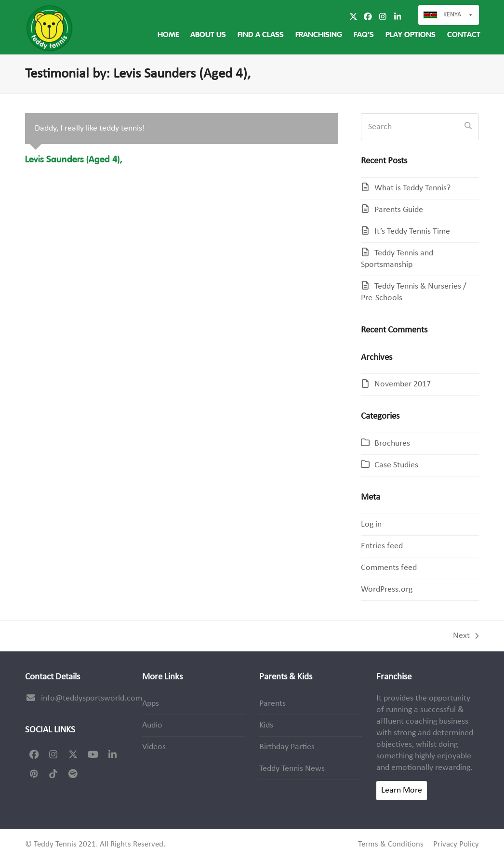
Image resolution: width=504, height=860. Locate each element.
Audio (152, 725)
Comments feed (389, 568)
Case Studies (396, 465)
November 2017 (403, 384)
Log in (371, 524)
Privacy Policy (456, 845)
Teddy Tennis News (292, 769)
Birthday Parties (287, 747)
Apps (151, 704)
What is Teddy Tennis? (412, 188)
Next (466, 636)
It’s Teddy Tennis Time (412, 232)
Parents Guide (399, 210)
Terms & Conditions (391, 845)
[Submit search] (468, 127)
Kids (266, 725)
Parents (272, 704)
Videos (154, 747)
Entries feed (382, 546)
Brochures (392, 443)
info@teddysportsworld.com (92, 698)
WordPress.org (387, 589)
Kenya (452, 15)
